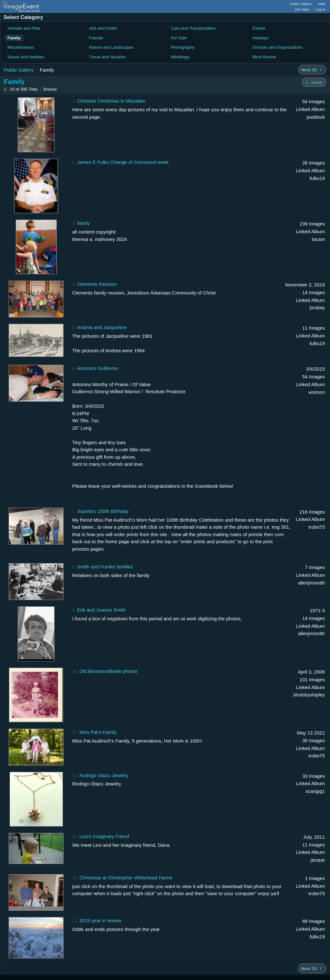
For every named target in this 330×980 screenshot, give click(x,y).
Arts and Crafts (103, 28)
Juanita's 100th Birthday (103, 511)
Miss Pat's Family (98, 732)
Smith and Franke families (105, 567)
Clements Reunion (97, 284)
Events (259, 28)
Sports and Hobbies (26, 57)
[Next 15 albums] (312, 70)
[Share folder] (314, 82)
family (83, 223)
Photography (183, 47)
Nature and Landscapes (112, 47)
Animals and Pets (24, 28)
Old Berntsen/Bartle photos (108, 671)
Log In (320, 9)
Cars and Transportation (193, 28)
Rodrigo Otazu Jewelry (104, 775)
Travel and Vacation (108, 57)
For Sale (179, 38)
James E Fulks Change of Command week (123, 162)
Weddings (180, 57)
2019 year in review (100, 920)
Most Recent (264, 57)
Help (322, 4)
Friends (96, 38)
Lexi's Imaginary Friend (104, 836)
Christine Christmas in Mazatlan (111, 101)
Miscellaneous (21, 47)
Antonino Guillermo (98, 368)
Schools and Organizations (278, 47)
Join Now (302, 9)
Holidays (261, 38)
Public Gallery (301, 4)
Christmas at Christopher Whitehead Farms (126, 878)
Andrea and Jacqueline (102, 327)
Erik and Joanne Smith (101, 610)
